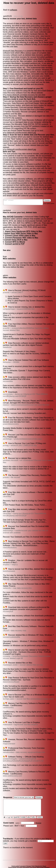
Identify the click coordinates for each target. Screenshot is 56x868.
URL (29, 811)
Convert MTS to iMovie (15, 239)
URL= (34, 811)
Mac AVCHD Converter (13, 214)
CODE (23, 811)
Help (34, 860)
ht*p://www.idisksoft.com (13, 189)
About (45, 860)
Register (39, 817)
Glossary (29, 860)
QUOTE (17, 811)
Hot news (20, 861)
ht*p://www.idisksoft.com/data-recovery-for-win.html (24, 95)
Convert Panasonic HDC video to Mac (21, 235)
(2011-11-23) (18, 16)
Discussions (26, 861)
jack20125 (7, 16)
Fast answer (25, 198)
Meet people (41, 861)
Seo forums (33, 861)
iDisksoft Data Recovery (13, 51)
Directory (47, 861)
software (13, 10)
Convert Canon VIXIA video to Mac (20, 232)
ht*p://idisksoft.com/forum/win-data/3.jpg (19, 133)
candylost (7, 207)
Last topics (23, 860)
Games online (16, 860)
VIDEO (40, 811)
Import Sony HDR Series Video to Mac (21, 230)
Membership (39, 860)
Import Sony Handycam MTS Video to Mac (24, 228)
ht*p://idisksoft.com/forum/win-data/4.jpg (19, 147)
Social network (13, 861)
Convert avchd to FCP (15, 241)
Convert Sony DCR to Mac (16, 237)
